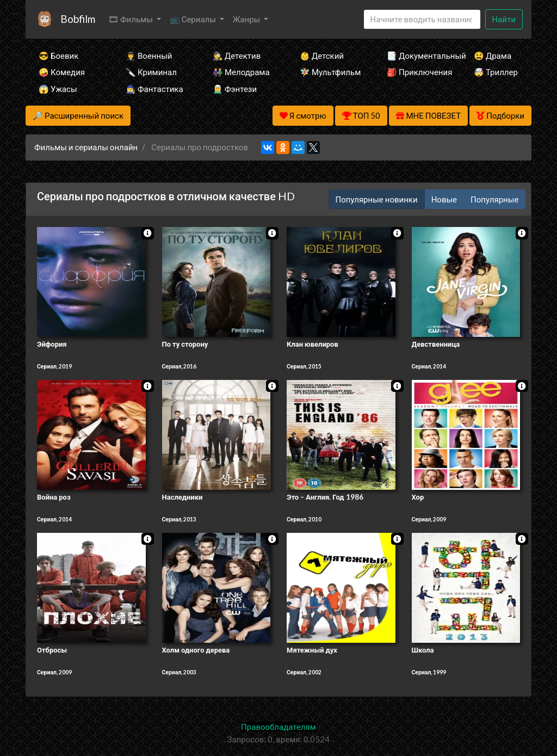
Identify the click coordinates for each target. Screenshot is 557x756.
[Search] (422, 19)
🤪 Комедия (62, 72)
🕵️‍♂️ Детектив (237, 56)
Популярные (494, 199)
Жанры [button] (247, 19)
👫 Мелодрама (241, 72)
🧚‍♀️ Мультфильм (329, 72)
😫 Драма (493, 56)
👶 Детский (322, 56)
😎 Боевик (58, 56)
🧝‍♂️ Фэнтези (235, 89)
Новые (444, 199)
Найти (504, 19)
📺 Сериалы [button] (194, 19)
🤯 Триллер (496, 72)
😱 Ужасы (58, 89)
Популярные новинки (377, 199)
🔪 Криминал (151, 72)
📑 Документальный (416, 56)
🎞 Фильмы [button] (131, 19)
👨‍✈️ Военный (149, 56)
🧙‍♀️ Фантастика (154, 89)
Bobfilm (78, 19)
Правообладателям (278, 727)
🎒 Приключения (416, 72)
